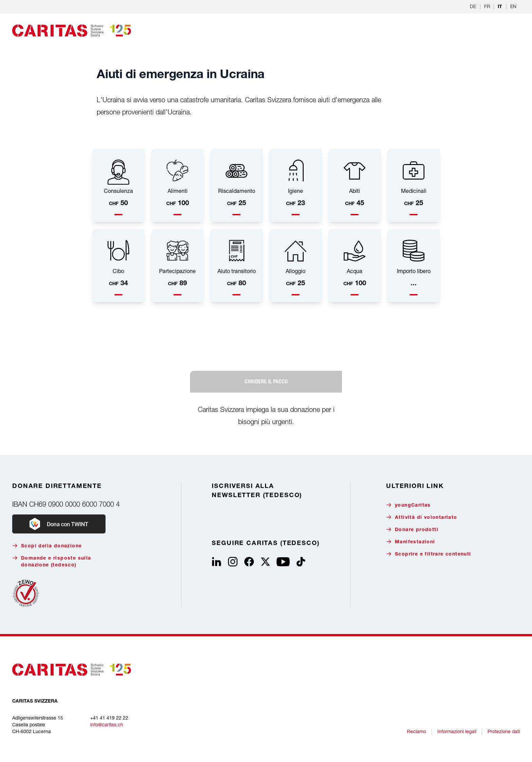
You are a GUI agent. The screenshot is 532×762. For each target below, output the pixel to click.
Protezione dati (504, 731)
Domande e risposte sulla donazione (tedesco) (52, 561)
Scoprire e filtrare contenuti (429, 554)
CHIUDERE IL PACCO (266, 382)
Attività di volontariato (422, 517)
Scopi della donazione (47, 546)
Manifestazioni (411, 542)
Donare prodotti (412, 530)
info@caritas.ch (107, 724)
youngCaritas (408, 505)
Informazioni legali (457, 731)
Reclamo (416, 731)
